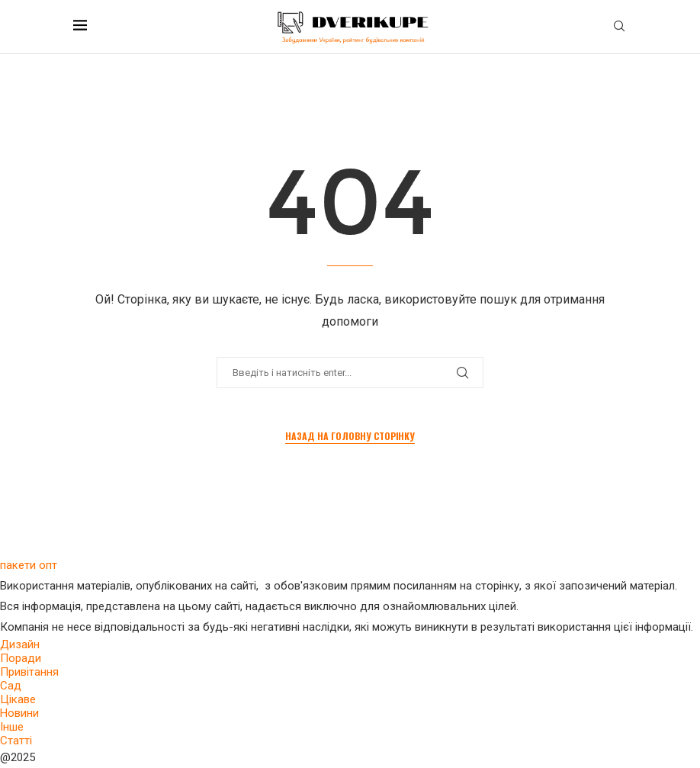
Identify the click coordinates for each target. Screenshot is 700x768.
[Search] (619, 27)
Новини (19, 713)
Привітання (29, 672)
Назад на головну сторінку (350, 436)
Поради (21, 658)
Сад (11, 686)
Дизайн (20, 644)
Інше (12, 727)
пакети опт (29, 565)
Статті (16, 741)
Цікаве (18, 699)
